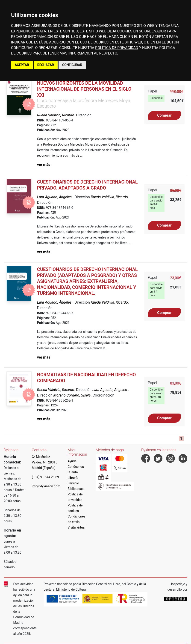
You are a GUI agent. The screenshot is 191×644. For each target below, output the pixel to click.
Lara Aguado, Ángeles (55, 197)
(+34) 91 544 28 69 (45, 477)
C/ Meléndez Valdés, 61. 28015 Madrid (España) (45, 462)
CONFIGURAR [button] (72, 65)
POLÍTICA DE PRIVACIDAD (117, 48)
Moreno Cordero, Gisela (72, 395)
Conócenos (76, 467)
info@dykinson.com (46, 486)
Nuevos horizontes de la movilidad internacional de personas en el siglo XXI (84, 89)
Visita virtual (76, 527)
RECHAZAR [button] (46, 65)
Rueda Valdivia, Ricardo (56, 115)
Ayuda (72, 461)
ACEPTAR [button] (22, 65)
